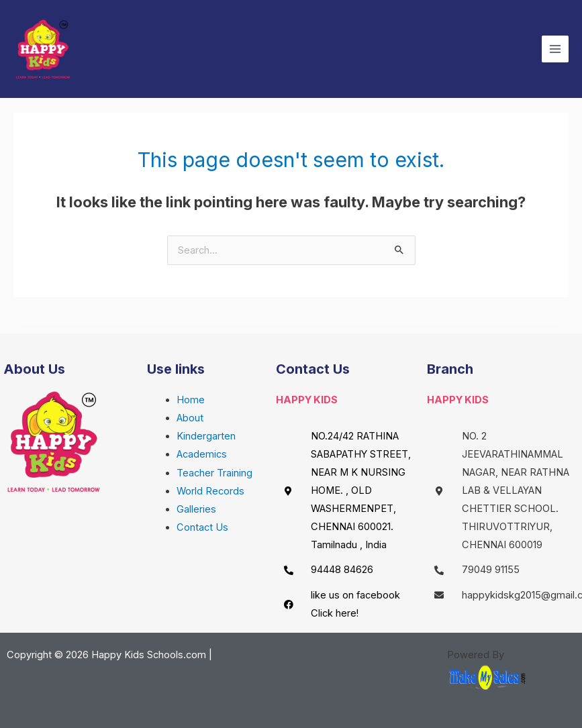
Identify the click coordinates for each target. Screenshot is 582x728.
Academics (202, 454)
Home (191, 400)
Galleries (196, 509)
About (190, 418)
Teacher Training (214, 473)
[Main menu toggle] (555, 49)
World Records (210, 491)
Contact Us (202, 527)
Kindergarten (206, 436)
